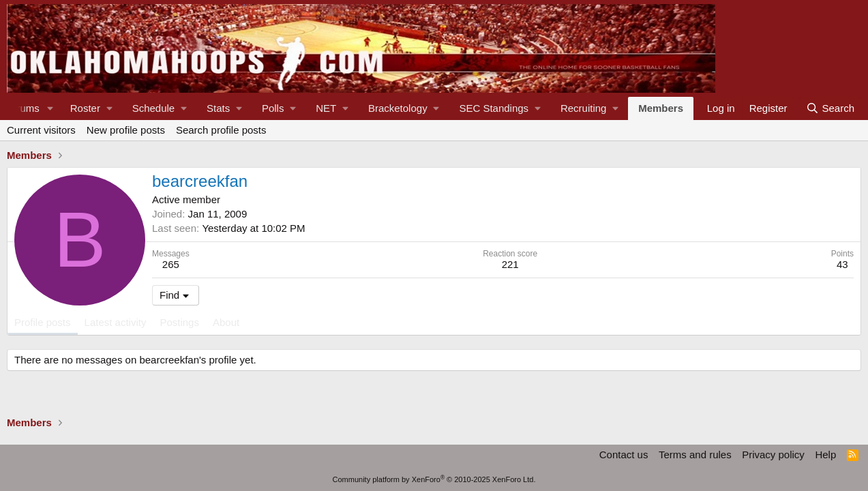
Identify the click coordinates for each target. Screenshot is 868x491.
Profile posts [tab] (43, 322)
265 (171, 264)
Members (661, 108)
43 (842, 264)
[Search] (830, 108)
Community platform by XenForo (434, 479)
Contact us (624, 455)
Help (825, 455)
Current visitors (41, 130)
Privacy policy (773, 455)
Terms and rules (695, 455)
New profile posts (126, 130)
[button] (50, 108)
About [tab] (226, 322)
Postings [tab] (179, 322)
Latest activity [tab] (116, 322)
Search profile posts (221, 130)
